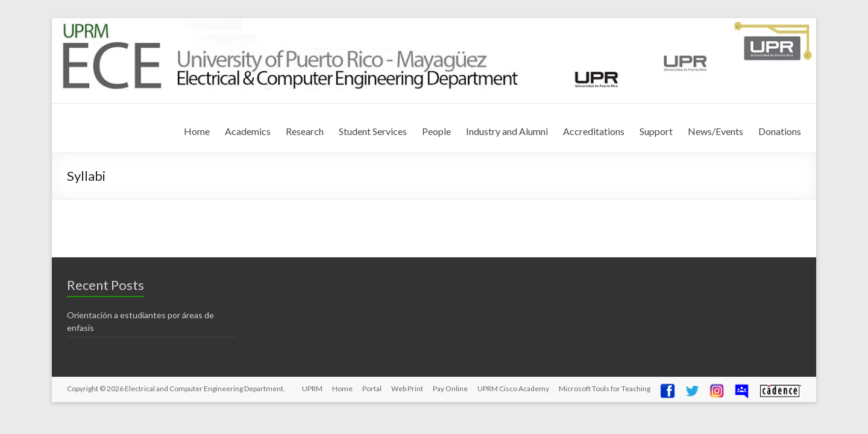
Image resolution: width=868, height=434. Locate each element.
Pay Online (450, 388)
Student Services (373, 131)
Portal (372, 388)
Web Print (407, 388)
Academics (248, 131)
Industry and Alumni (507, 131)
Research (305, 131)
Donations (780, 131)
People (436, 131)
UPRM (312, 388)
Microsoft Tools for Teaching (605, 388)
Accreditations (594, 131)
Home (197, 131)
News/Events (715, 131)
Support (656, 131)
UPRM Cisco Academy (513, 388)
